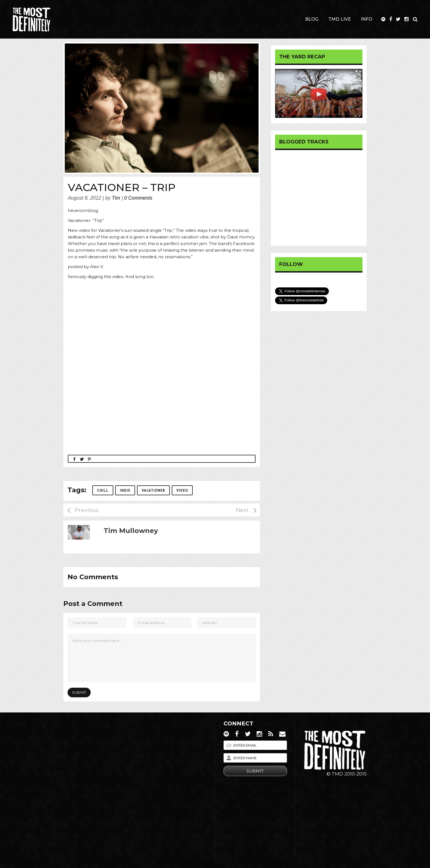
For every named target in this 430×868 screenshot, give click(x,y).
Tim (116, 198)
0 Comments (138, 198)
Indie (125, 490)
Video (182, 490)
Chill (103, 490)
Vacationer (153, 490)
